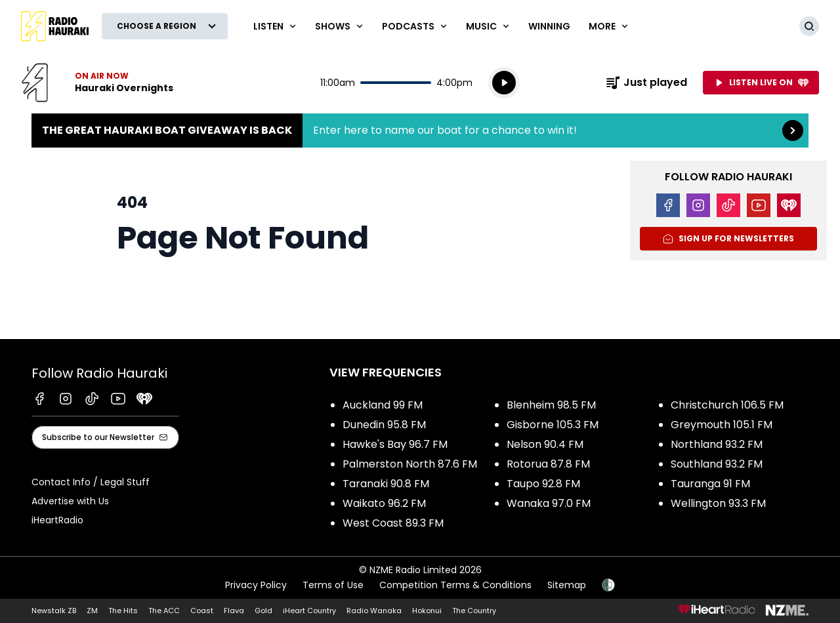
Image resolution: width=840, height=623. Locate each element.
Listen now (97, 83)
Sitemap (567, 585)
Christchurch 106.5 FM (727, 405)
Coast (202, 611)
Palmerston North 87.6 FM (410, 464)
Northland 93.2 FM (717, 444)
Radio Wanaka (374, 611)
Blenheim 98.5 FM (551, 405)
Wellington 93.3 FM (718, 503)
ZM (92, 611)
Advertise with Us (70, 501)
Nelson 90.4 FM (545, 444)
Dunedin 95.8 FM (384, 425)
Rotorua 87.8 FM (548, 464)
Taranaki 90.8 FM (386, 484)
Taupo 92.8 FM (543, 484)
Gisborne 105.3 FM (553, 425)
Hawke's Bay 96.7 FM (395, 444)
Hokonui (427, 611)
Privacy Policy (256, 585)
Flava (234, 611)
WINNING (549, 26)
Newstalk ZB (54, 611)
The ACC (164, 611)
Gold (263, 611)
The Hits (123, 611)
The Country (474, 611)
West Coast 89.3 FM (393, 523)
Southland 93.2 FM (717, 464)
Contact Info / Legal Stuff (91, 482)
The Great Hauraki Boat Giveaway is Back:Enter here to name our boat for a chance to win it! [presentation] (420, 131)
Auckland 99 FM (383, 405)
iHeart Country (309, 611)
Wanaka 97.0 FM (549, 503)
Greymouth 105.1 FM (722, 425)
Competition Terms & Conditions (455, 585)
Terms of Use (333, 585)
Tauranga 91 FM (710, 484)
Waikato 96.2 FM (384, 503)
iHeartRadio (57, 520)
